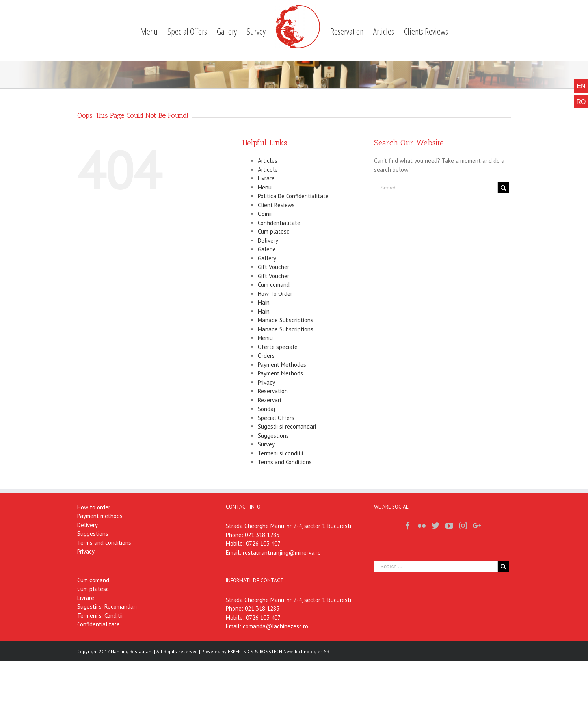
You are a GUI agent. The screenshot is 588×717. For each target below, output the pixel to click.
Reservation (273, 391)
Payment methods (100, 516)
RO (581, 102)
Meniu (265, 338)
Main (264, 302)
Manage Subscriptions (286, 320)
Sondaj (266, 409)
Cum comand (274, 285)
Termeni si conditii (280, 453)
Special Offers (276, 418)
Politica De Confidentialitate (293, 196)
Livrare (266, 178)
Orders (266, 356)
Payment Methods (280, 373)
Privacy (266, 382)
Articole (268, 170)
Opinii (265, 214)
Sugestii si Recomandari (107, 606)
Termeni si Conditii (100, 616)
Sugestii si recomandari (287, 426)
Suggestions (273, 436)
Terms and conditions (104, 543)
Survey (266, 444)
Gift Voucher (274, 267)
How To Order (275, 294)
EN (581, 86)
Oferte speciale (278, 347)
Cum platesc (274, 231)
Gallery (267, 258)
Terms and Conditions (285, 462)
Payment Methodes (282, 365)
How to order (94, 507)
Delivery (268, 241)
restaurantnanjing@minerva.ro (282, 553)
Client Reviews (276, 205)
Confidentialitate (279, 223)
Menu (265, 187)
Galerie (267, 249)
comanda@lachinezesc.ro (275, 626)
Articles (268, 161)
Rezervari (269, 400)
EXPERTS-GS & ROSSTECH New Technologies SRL (280, 651)
